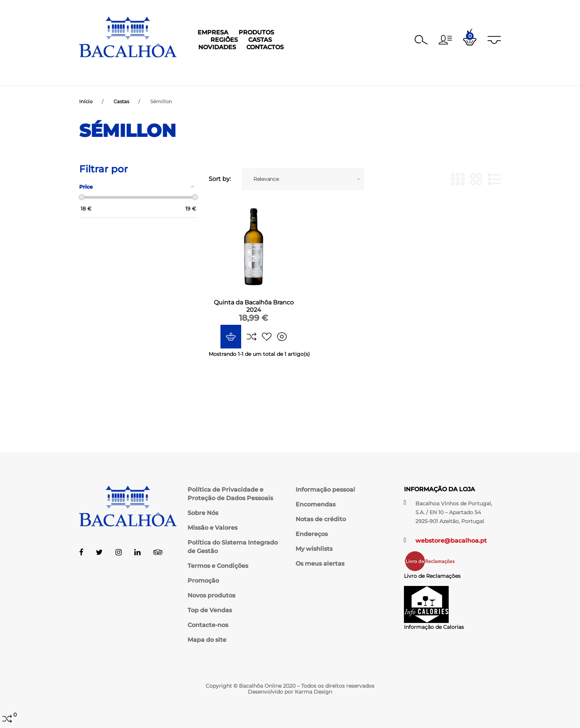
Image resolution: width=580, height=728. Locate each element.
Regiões (269, 72)
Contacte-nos (208, 625)
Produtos (227, 72)
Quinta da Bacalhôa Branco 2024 (254, 313)
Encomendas (316, 504)
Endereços (312, 534)
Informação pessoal (325, 490)
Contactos (393, 72)
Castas (304, 72)
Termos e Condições (218, 566)
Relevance (266, 186)
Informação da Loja (439, 489)
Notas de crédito (321, 519)
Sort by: (220, 186)
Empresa (183, 72)
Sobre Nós (203, 513)
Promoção (203, 581)
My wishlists (314, 549)
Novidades (345, 72)
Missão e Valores (213, 528)
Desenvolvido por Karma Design (290, 692)
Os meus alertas (320, 564)
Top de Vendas (210, 610)
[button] (445, 40)
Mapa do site (207, 640)
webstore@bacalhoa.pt (451, 541)
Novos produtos (211, 595)
